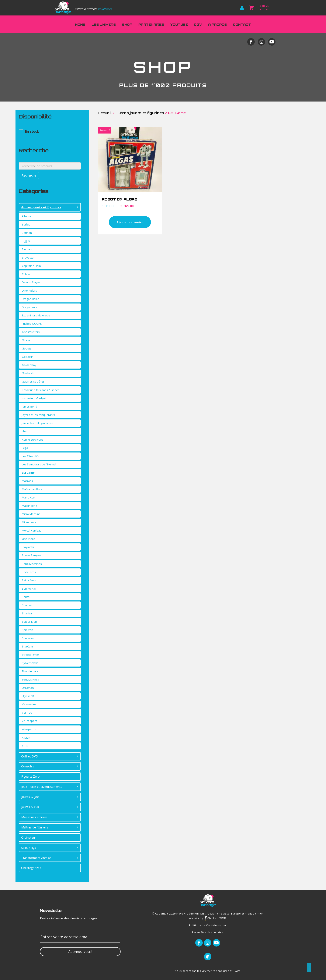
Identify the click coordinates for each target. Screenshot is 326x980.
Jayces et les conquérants (38, 415)
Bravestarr (29, 258)
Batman (27, 233)
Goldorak (28, 373)
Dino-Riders (29, 291)
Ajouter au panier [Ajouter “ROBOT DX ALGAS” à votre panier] (130, 222)
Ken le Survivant (32, 440)
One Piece (28, 539)
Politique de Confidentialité (208, 925)
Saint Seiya (29, 848)
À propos (218, 24)
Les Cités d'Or (31, 456)
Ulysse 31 (28, 696)
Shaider (27, 605)
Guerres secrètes (33, 381)
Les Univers (104, 24)
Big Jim (26, 241)
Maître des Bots (32, 489)
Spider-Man (29, 622)
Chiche (211, 918)
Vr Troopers (30, 721)
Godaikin (28, 357)
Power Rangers (32, 555)
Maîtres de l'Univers (35, 827)
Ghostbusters (31, 332)
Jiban (25, 431)
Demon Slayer (31, 282)
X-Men (26, 738)
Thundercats (30, 671)
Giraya (26, 340)
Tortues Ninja (30, 679)
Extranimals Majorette (36, 315)
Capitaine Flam (31, 266)
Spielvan (27, 630)
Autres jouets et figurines (41, 207)
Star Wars (28, 638)
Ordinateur (29, 837)
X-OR (25, 746)
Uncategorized (31, 868)
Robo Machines (32, 564)
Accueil (105, 113)
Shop (127, 24)
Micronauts (29, 522)
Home (80, 24)
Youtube (179, 24)
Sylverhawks (30, 663)
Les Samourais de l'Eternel (39, 464)
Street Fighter (30, 655)
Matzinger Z (30, 506)
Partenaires (151, 24)
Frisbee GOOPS (32, 324)
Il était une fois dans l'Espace (41, 390)
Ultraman (28, 688)
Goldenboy (29, 365)
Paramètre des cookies (208, 932)
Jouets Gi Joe (30, 797)
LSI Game (28, 473)
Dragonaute (30, 307)
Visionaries (29, 704)
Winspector (29, 729)
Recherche (29, 175)
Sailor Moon (30, 580)
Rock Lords (29, 572)
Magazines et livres (34, 817)
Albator (27, 216)
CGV (198, 24)
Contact (242, 24)
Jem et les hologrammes (37, 423)
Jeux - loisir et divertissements (42, 787)
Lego (25, 448)
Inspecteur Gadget (34, 398)
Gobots (27, 348)
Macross (27, 481)
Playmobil (28, 547)
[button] (80, 952)
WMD (223, 918)
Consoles (28, 766)
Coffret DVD (30, 756)
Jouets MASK (30, 807)
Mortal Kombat (31, 530)
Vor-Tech (28, 713)
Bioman (27, 249)
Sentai (26, 597)
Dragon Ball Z (30, 299)
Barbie (26, 224)
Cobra (26, 274)
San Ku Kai (29, 589)
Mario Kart (29, 497)
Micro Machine (31, 514)
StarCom (27, 646)
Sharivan (28, 613)
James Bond (30, 406)
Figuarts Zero (30, 776)
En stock (32, 131)
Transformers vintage (36, 858)
